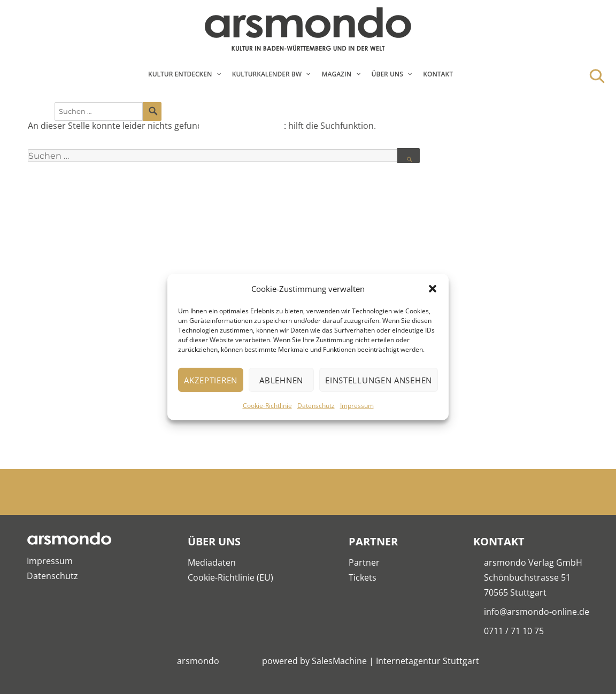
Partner (364, 562)
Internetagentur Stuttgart (428, 661)
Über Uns (387, 74)
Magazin (336, 74)
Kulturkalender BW (267, 74)
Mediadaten (212, 562)
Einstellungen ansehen (379, 380)
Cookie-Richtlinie (267, 406)
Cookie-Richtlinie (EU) (230, 577)
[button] (433, 289)
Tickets (363, 577)
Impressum (357, 406)
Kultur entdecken (180, 74)
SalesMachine (339, 661)
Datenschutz (316, 406)
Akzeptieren (211, 380)
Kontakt (438, 74)
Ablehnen (281, 380)
